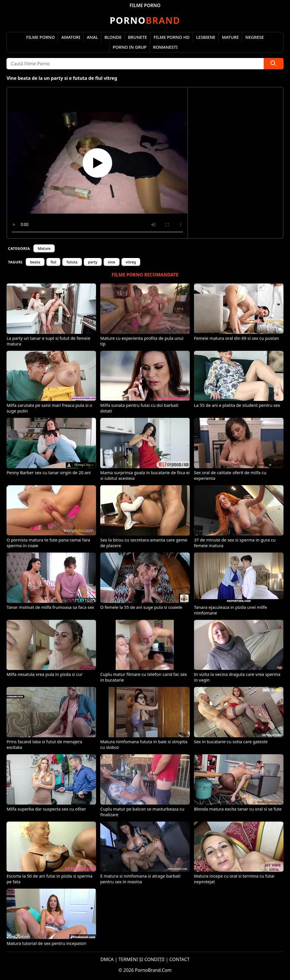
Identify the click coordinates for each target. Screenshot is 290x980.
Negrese (254, 37)
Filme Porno (40, 37)
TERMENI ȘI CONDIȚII (141, 959)
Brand (145, 20)
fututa (72, 262)
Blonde (113, 37)
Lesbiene (206, 37)
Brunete (137, 37)
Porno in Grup (130, 47)
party (93, 262)
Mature (230, 37)
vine (112, 262)
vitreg (131, 262)
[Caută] (274, 64)
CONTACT (179, 959)
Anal (92, 37)
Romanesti (165, 47)
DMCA (107, 959)
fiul (54, 262)
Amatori (71, 37)
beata (35, 262)
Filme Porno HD (171, 37)
